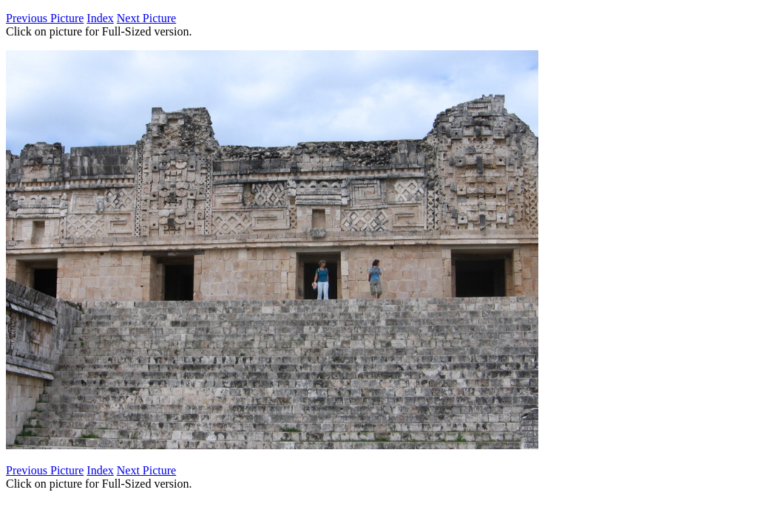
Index (100, 18)
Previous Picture (45, 18)
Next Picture (146, 18)
